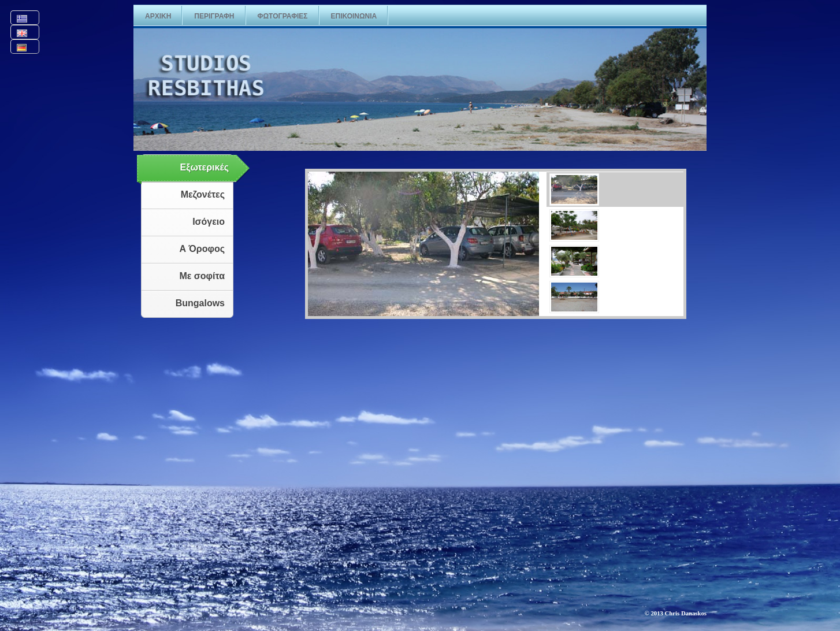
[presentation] (615, 190)
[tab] (611, 190)
